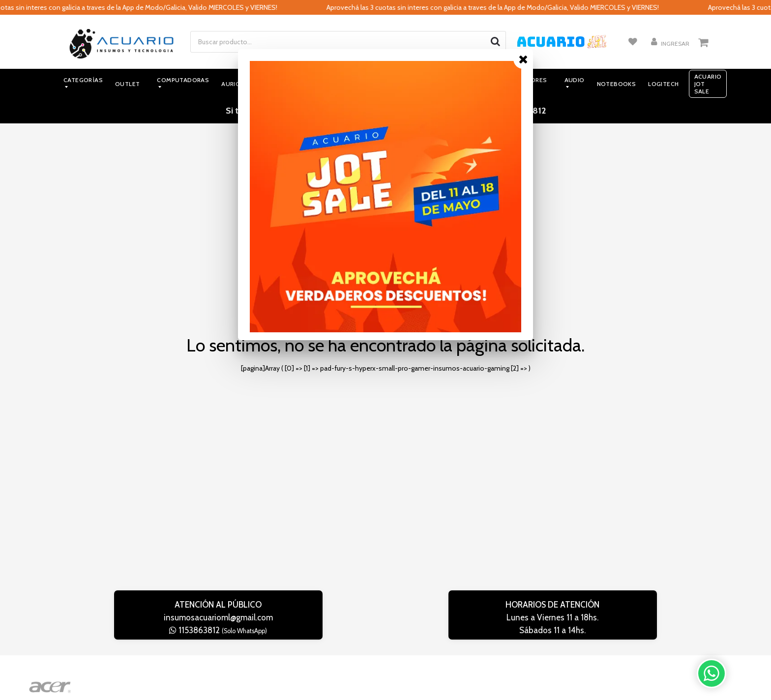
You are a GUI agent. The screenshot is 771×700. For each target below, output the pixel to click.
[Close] (523, 59)
